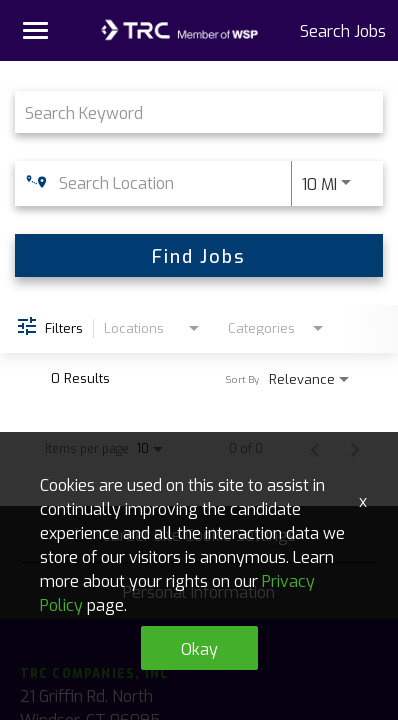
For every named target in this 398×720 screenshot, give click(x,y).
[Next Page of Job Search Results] (355, 448)
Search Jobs (343, 30)
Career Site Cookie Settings (199, 534)
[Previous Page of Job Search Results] (315, 448)
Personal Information (199, 591)
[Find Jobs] (199, 255)
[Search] (199, 255)
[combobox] (189, 111)
